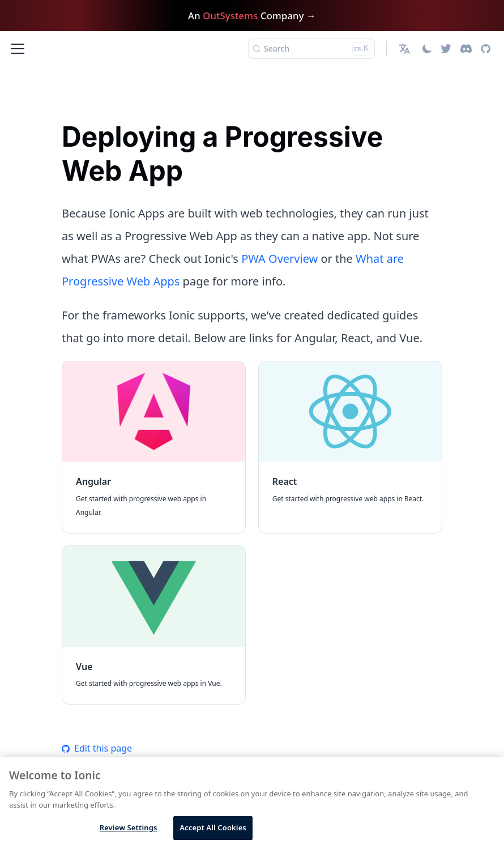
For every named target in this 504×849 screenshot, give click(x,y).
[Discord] (466, 49)
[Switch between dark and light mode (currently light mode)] (427, 49)
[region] (252, 803)
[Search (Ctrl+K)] (311, 49)
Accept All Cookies (213, 827)
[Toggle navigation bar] (18, 49)
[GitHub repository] (486, 49)
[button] (406, 49)
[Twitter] (446, 49)
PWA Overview (279, 259)
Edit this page (97, 748)
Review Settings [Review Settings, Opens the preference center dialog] (129, 827)
